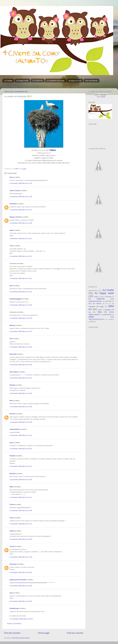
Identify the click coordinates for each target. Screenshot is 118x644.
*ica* (11, 246)
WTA (92, 322)
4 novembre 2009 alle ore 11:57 (21, 210)
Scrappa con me (75, 81)
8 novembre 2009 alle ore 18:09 (21, 586)
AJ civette (8, 81)
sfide (100, 312)
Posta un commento (14, 624)
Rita (11, 401)
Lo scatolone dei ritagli (56, 81)
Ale (11, 339)
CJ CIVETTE (38, 81)
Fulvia (12, 504)
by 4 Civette (101, 97)
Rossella (13, 354)
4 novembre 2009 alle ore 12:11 (21, 256)
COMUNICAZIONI (95, 301)
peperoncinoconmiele (18, 580)
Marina (12, 325)
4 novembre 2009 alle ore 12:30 (21, 305)
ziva (11, 593)
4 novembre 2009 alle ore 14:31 (21, 378)
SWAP (91, 317)
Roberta (13, 474)
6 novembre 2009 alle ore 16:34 (21, 572)
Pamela (12, 385)
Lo (107, 304)
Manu (12, 487)
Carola (12, 546)
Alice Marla (14, 372)
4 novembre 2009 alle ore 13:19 (21, 318)
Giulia (12, 531)
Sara (11, 177)
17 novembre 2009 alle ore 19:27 (21, 619)
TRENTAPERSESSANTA (97, 319)
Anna (12, 518)
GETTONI (108, 301)
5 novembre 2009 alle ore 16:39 (21, 539)
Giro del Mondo (92, 81)
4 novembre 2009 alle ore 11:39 (21, 197)
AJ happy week (22, 81)
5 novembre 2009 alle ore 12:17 (21, 524)
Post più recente (12, 633)
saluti (100, 310)
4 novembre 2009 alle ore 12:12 (21, 278)
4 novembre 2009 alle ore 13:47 (21, 331)
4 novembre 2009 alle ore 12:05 (21, 223)
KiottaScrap (14, 608)
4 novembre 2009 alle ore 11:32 (21, 183)
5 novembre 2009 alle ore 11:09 (21, 511)
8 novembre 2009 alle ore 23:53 (21, 601)
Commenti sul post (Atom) (20, 638)
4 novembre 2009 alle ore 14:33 (21, 393)
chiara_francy (15, 191)
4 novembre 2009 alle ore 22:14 (21, 466)
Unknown (13, 204)
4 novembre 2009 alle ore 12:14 (21, 292)
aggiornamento (93, 290)
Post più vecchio (75, 633)
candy (96, 297)
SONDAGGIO (107, 315)
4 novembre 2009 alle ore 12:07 (21, 239)
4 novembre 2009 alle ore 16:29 (21, 422)
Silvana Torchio (15, 217)
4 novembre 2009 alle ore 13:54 (21, 347)
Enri (11, 286)
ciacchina (109, 297)
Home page (44, 633)
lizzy (11, 443)
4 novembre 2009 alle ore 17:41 (21, 435)
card (102, 297)
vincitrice (111, 319)
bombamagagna (16, 299)
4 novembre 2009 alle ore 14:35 (21, 407)
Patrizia (12, 456)
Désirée (12, 414)
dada (11, 230)
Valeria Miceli (15, 429)
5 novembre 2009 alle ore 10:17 (21, 497)
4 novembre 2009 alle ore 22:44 (21, 480)
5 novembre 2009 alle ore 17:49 (21, 557)
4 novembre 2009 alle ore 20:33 (21, 449)
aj (100, 290)
